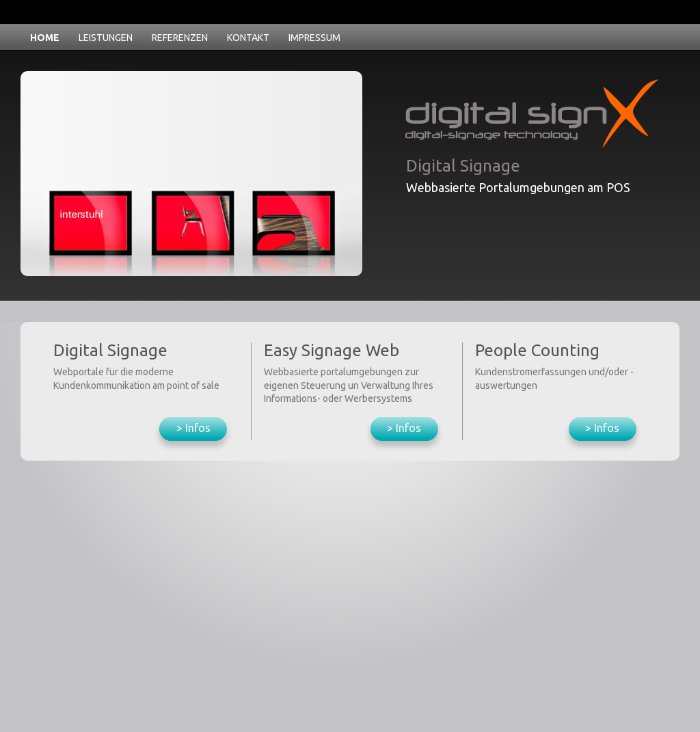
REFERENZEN (180, 38)
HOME (45, 38)
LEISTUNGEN (106, 38)
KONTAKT (248, 38)
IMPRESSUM (314, 38)
